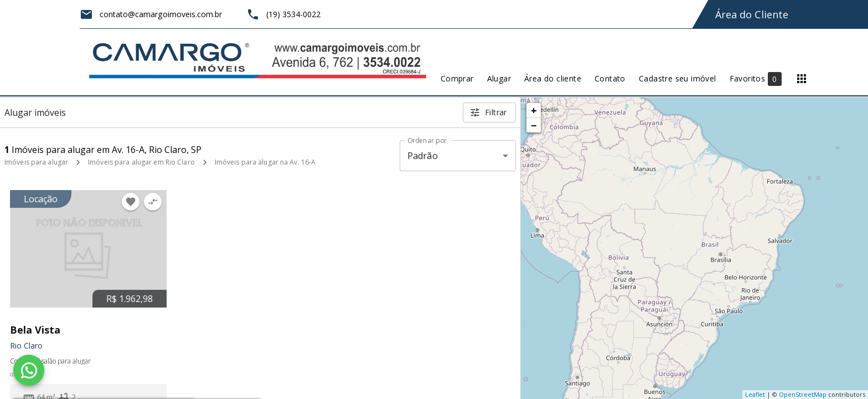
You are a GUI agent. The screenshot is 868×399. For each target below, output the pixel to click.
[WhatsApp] (29, 370)
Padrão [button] (423, 156)
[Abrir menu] (802, 79)
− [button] (534, 125)
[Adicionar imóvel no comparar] (153, 202)
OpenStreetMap (803, 394)
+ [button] (534, 110)
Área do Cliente (752, 14)
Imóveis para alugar (36, 162)
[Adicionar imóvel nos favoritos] (131, 202)
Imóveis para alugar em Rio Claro (141, 162)
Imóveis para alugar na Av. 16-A (265, 162)
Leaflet (755, 394)
